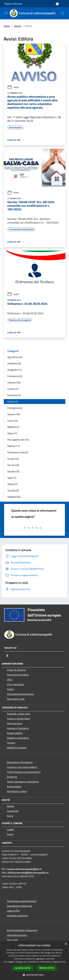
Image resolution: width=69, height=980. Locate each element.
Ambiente (12, 777)
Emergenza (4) (15, 408)
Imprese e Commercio (18, 728)
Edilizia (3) (13, 402)
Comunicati (13, 811)
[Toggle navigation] (6, 13)
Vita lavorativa (14, 723)
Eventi (10, 834)
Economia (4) (14, 395)
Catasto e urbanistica (18, 738)
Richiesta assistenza (17, 916)
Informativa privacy (17, 935)
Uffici (10, 679)
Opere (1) (12, 433)
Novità (18, 26)
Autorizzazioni (14, 786)
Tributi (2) (12, 484)
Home (7, 26)
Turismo (11, 743)
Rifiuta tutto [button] (47, 968)
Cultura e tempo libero (19, 719)
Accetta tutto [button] (23, 968)
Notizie (11, 806)
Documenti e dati (16, 699)
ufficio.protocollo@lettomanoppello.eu (28, 873)
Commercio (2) (15, 376)
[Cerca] (63, 13)
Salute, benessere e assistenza (23, 782)
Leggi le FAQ (13, 911)
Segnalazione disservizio (19, 906)
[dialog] (34, 960)
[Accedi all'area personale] (57, 4)
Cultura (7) (13, 389)
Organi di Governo (16, 670)
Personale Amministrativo (20, 694)
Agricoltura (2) (15, 357)
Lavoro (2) (13, 421)
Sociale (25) (13, 471)
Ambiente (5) (14, 363)
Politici (10, 689)
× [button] (66, 944)
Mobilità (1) (13, 427)
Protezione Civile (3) (18, 452)
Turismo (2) (13, 490)
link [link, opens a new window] (64, 962)
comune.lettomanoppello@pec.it (24, 869)
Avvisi (13, 87)
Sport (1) (12, 478)
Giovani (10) (14, 414)
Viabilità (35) (14, 497)
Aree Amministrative (18, 675)
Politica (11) (13, 446)
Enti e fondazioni (16, 684)
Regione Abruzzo (13, 4)
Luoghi (10, 829)
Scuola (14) (13, 459)
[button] (35, 975)
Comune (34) (14, 382)
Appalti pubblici (15, 733)
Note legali (13, 940)
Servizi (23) (13, 465)
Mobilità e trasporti (17, 748)
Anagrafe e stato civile (19, 714)
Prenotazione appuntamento (22, 901)
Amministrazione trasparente (22, 930)
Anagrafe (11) (14, 370)
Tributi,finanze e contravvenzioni (24, 772)
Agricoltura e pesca (17, 791)
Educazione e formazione (20, 762)
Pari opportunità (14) (18, 440)
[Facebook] (7, 656)
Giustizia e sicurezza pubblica (22, 767)
